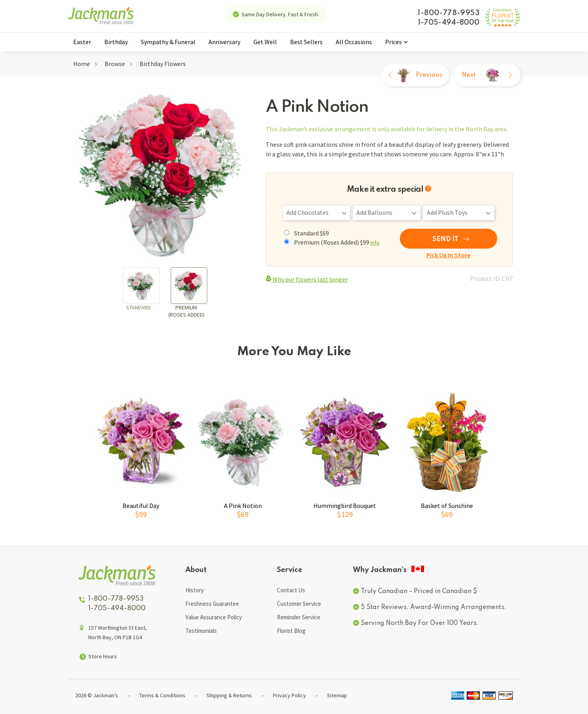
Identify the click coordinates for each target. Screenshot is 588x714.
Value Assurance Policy (214, 617)
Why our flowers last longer (307, 279)
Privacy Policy (289, 695)
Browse (115, 64)
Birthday (116, 42)
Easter (82, 42)
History (195, 590)
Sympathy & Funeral (168, 42)
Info (375, 243)
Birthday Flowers (163, 64)
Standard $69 (312, 233)
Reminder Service (299, 617)
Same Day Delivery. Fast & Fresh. (280, 14)
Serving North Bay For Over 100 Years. (420, 623)
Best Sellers (306, 42)
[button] (531, 455)
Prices (393, 42)
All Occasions (354, 42)
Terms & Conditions (162, 695)
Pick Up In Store (448, 255)
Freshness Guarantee (212, 604)
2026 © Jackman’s (97, 695)
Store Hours (103, 656)
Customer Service (299, 604)
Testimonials (201, 631)
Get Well (265, 42)
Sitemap (337, 695)
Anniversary (224, 42)
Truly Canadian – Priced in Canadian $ (419, 591)
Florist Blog (291, 631)
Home (82, 64)
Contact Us (291, 590)
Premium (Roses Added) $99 (337, 242)
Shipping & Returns (229, 695)
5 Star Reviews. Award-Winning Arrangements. (434, 607)
